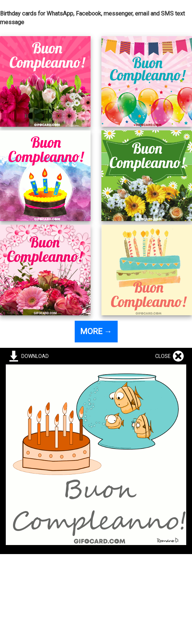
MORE (96, 331)
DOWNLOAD (34, 356)
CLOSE (164, 356)
